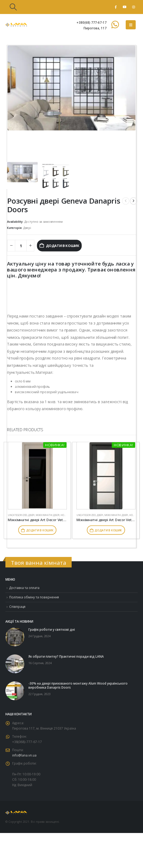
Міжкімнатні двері (48, 515)
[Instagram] (134, 7)
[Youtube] (125, 7)
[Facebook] (116, 7)
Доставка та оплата (24, 588)
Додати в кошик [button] (40, 530)
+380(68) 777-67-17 (92, 22)
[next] (134, 201)
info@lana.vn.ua (24, 755)
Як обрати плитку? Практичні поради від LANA (66, 656)
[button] (13, 7)
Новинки (135, 515)
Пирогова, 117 (95, 28)
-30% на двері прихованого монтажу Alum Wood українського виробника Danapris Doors (78, 685)
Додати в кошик (63, 245)
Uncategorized (17, 515)
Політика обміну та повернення (34, 597)
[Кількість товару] (21, 245)
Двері (27, 228)
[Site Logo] (16, 25)
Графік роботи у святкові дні (52, 629)
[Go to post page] (15, 636)
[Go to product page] (37, 476)
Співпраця (17, 606)
